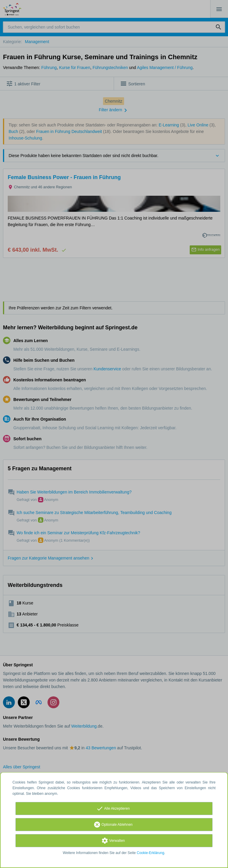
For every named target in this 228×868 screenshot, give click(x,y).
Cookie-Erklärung (151, 853)
